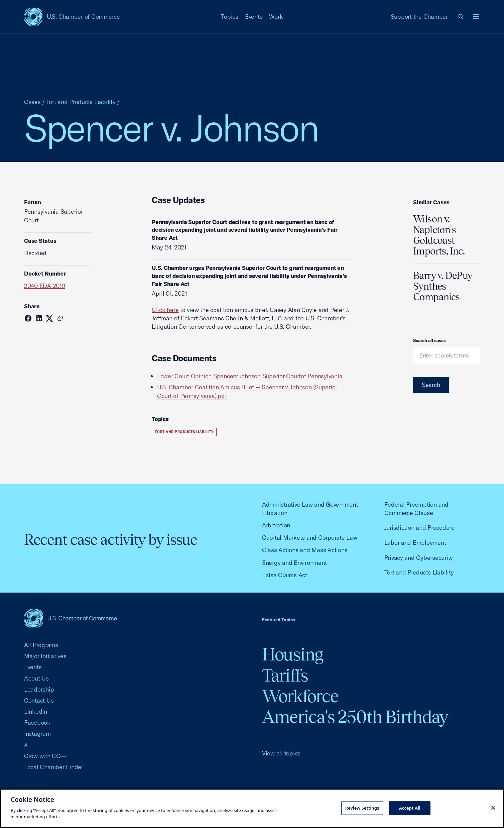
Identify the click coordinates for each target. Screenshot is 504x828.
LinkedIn (36, 711)
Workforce (300, 696)
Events (254, 17)
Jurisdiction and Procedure (419, 528)
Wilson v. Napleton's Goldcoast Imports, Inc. (439, 235)
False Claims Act (285, 575)
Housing (293, 654)
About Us (36, 678)
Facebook (37, 722)
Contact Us (39, 700)
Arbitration (276, 525)
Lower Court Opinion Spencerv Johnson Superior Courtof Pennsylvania (250, 376)
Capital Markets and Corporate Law (310, 538)
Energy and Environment (294, 563)
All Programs (41, 645)
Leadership (39, 689)
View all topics (281, 753)
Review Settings (362, 808)
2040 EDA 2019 (45, 286)
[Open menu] (476, 17)
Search (431, 385)
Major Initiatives (45, 656)
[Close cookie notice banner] (493, 808)
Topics (230, 17)
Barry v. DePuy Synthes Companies (443, 286)
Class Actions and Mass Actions (305, 550)
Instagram (37, 734)
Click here (165, 310)
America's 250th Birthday (355, 717)
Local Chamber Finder (54, 767)
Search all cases (429, 340)
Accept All (410, 808)
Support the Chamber (419, 17)
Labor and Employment (415, 543)
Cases (32, 102)
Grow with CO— (45, 756)
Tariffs (285, 675)
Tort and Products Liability (81, 102)
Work (276, 17)
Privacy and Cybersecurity (419, 558)
